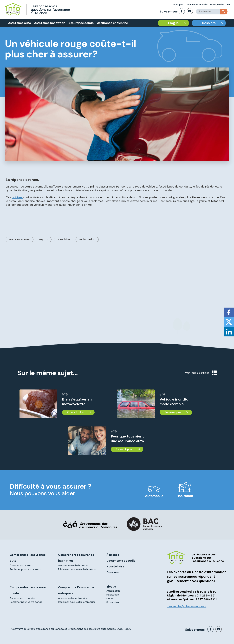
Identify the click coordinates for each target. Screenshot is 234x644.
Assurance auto (19, 23)
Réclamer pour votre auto (25, 569)
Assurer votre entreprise (73, 598)
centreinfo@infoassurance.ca (187, 606)
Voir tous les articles (201, 373)
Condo (110, 598)
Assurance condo (81, 23)
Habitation (185, 496)
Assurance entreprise (112, 23)
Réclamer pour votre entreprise (77, 602)
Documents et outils (197, 5)
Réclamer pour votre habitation (77, 569)
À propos (178, 5)
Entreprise (113, 602)
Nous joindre (217, 5)
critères (17, 197)
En (228, 5)
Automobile (154, 496)
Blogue (173, 23)
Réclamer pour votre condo (26, 602)
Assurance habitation (50, 23)
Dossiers (209, 23)
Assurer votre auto (21, 565)
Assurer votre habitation (73, 565)
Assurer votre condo (22, 598)
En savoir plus (75, 412)
